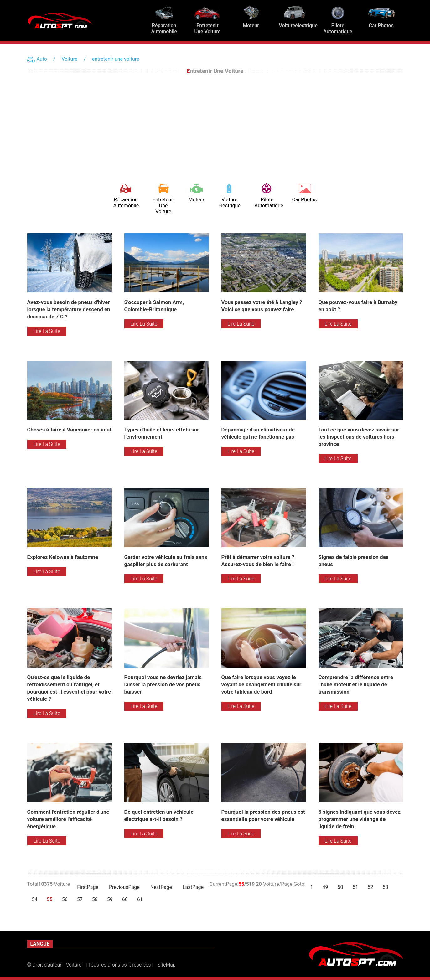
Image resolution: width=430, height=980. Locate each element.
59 (110, 899)
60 (125, 899)
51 (355, 887)
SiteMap (167, 965)
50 (340, 887)
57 (80, 899)
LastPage (193, 887)
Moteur (196, 200)
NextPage (161, 887)
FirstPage (88, 887)
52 (370, 887)
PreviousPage (124, 887)
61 (140, 899)
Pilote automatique (267, 203)
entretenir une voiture (116, 59)
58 (95, 899)
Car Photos (305, 200)
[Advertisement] (215, 127)
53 (385, 887)
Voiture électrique (229, 203)
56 (65, 899)
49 (325, 887)
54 (35, 899)
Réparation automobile (126, 203)
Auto (42, 59)
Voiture (69, 59)
